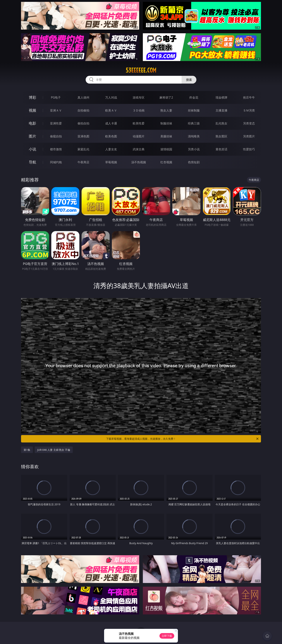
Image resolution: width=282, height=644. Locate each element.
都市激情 (56, 149)
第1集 (27, 450)
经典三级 (194, 123)
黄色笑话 (221, 149)
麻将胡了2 (166, 97)
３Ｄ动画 (139, 110)
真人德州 (83, 97)
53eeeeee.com (141, 70)
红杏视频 (166, 162)
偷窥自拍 (56, 136)
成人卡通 (111, 123)
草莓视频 (111, 162)
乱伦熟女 (221, 123)
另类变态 (249, 123)
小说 (32, 149)
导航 (32, 162)
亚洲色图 (83, 136)
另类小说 (194, 149)
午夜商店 (83, 162)
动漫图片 (139, 136)
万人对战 (111, 97)
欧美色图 (111, 136)
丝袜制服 (194, 110)
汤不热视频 (139, 162)
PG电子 (56, 97)
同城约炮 (56, 162)
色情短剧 (194, 162)
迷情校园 (166, 149)
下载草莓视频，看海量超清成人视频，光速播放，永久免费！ (183, 439)
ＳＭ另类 (249, 110)
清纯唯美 (194, 136)
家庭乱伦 (83, 149)
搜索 (189, 80)
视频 (32, 110)
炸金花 (194, 97)
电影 (32, 123)
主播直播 (221, 110)
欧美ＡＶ (111, 110)
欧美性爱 (139, 123)
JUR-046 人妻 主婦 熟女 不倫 (54, 450)
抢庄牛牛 (249, 97)
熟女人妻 (166, 110)
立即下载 (167, 636)
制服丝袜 (166, 123)
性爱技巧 (249, 149)
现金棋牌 (221, 97)
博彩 (32, 97)
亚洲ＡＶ (56, 110)
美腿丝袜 (166, 136)
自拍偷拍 (83, 110)
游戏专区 (139, 97)
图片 (32, 136)
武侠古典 (139, 149)
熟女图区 (221, 136)
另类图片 (249, 136)
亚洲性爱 (56, 123)
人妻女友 (111, 149)
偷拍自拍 (83, 123)
